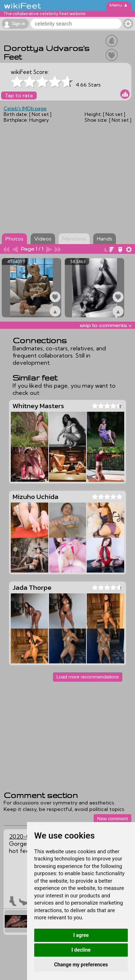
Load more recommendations (88, 677)
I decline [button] (81, 950)
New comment (112, 819)
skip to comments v (105, 325)
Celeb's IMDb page (25, 108)
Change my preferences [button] (81, 965)
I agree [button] (81, 935)
